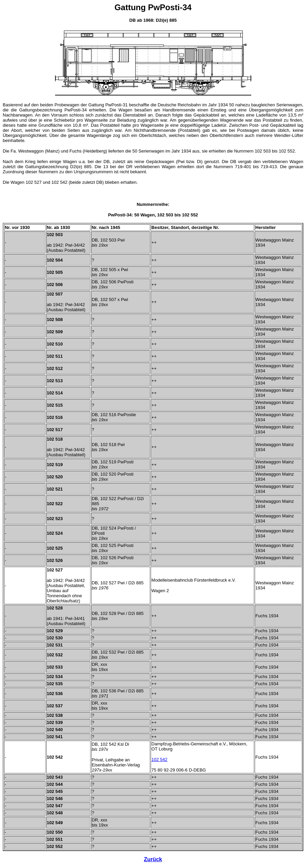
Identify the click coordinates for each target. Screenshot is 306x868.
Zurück (153, 859)
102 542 (159, 759)
